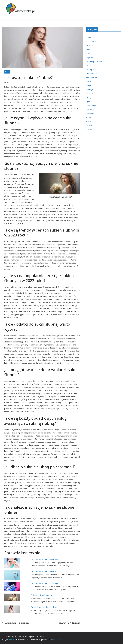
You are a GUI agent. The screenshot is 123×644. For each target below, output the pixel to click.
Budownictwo (92, 42)
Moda (7, 72)
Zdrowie (90, 129)
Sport (88, 101)
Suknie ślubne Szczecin (41, 595)
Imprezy (89, 58)
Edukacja (90, 50)
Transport (90, 109)
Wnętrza (90, 125)
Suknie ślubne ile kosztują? (15, 623)
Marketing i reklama (94, 62)
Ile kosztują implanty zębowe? (44, 559)
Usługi (89, 121)
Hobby (89, 54)
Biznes (89, 38)
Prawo (89, 85)
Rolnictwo (90, 93)
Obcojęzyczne (92, 77)
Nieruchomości (92, 73)
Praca (89, 81)
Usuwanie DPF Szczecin (71, 623)
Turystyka (90, 113)
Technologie (91, 105)
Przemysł (90, 89)
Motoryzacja (91, 69)
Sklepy (89, 97)
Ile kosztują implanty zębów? (44, 571)
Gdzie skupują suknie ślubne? (44, 607)
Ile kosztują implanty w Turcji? (45, 583)
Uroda (89, 117)
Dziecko (89, 46)
